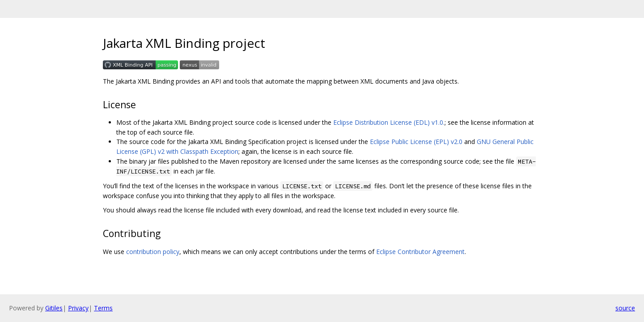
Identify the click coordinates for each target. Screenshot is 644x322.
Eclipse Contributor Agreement (420, 252)
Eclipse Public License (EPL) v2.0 (416, 142)
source (625, 308)
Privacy (78, 308)
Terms (103, 308)
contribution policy (153, 252)
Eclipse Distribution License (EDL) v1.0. (389, 122)
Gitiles (54, 308)
